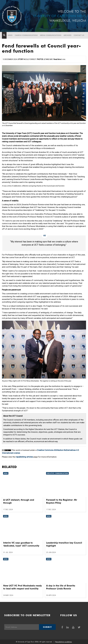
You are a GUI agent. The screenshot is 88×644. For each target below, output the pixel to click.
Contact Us (79, 35)
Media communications (51, 35)
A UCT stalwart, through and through (19, 501)
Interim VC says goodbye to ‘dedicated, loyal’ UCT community (21, 544)
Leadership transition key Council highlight (64, 544)
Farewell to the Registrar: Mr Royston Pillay (62, 501)
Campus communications (26, 35)
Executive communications (57, 473)
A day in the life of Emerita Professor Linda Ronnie (61, 587)
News (10, 35)
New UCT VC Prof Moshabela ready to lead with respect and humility (22, 587)
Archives (67, 35)
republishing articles (24, 457)
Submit (47, 627)
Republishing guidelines (64, 642)
